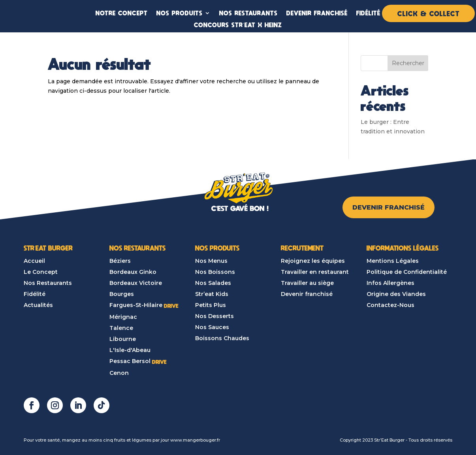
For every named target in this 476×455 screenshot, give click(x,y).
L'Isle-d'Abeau (130, 350)
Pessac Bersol (130, 361)
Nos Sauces (212, 327)
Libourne (123, 339)
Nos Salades (213, 283)
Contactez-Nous (390, 305)
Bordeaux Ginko (133, 272)
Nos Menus (211, 261)
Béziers (120, 261)
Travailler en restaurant (315, 272)
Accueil (34, 261)
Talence (121, 328)
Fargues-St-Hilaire (136, 305)
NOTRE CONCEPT (122, 13)
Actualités (38, 305)
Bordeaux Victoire (136, 283)
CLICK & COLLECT (428, 13)
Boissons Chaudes (222, 338)
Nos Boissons (215, 272)
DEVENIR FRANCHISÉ (317, 13)
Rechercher (408, 63)
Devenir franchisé (307, 294)
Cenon (119, 373)
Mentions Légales (393, 261)
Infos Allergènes (390, 283)
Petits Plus (211, 305)
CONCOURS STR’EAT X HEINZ (238, 25)
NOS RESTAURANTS (248, 13)
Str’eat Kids (212, 294)
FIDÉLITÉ (368, 13)
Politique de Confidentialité (407, 272)
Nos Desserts (214, 316)
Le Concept (41, 272)
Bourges (122, 294)
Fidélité (35, 294)
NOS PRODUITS (180, 13)
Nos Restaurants (48, 283)
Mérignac (123, 317)
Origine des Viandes (396, 294)
